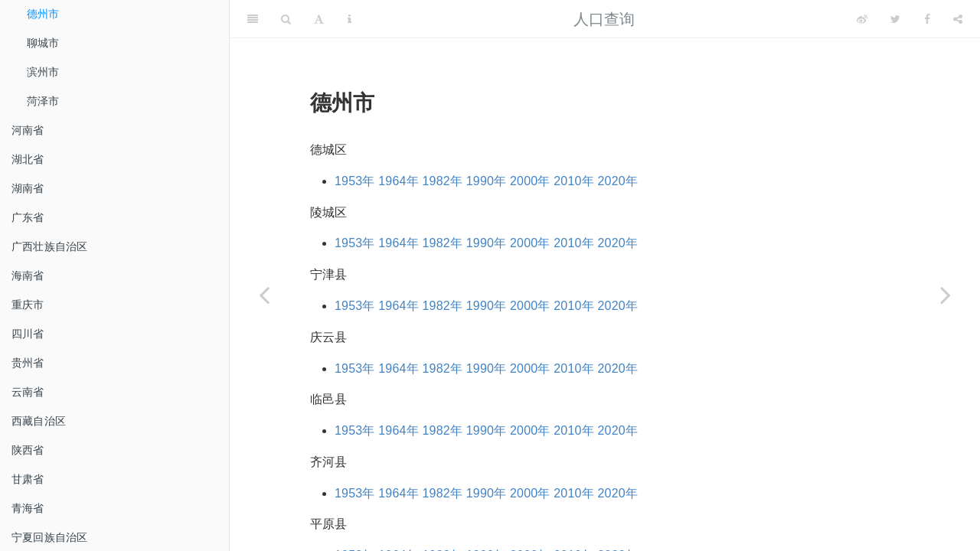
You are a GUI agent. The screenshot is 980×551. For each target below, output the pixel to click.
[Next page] (946, 295)
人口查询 (604, 19)
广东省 (28, 217)
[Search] (286, 19)
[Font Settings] (319, 19)
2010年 (574, 181)
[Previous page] (264, 295)
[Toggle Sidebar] (253, 19)
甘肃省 (28, 479)
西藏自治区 (39, 421)
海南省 (28, 275)
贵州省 (28, 363)
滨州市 (43, 72)
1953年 (355, 181)
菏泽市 (43, 101)
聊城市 (43, 43)
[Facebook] (927, 19)
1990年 (487, 181)
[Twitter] (895, 19)
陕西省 (28, 450)
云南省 (28, 392)
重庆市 (28, 305)
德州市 (43, 14)
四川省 (28, 334)
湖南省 (28, 188)
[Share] (958, 19)
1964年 (399, 181)
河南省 (28, 130)
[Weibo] (862, 19)
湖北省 (28, 159)
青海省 (28, 508)
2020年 (618, 181)
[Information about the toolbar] (350, 19)
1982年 (443, 181)
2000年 (530, 181)
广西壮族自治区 (49, 246)
